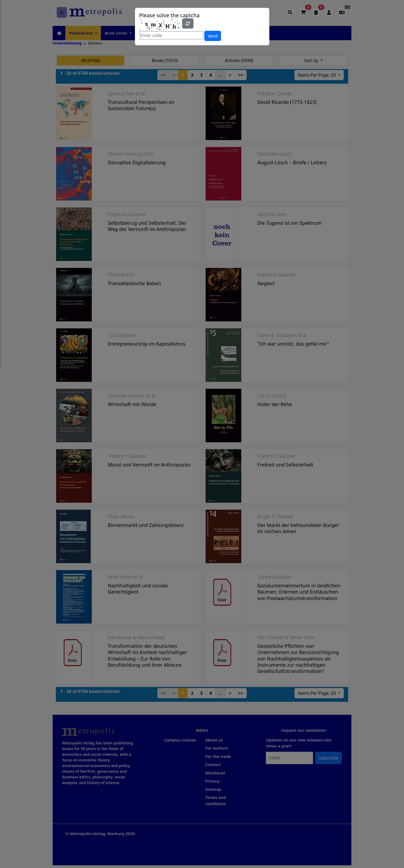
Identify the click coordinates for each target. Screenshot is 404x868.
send (213, 36)
